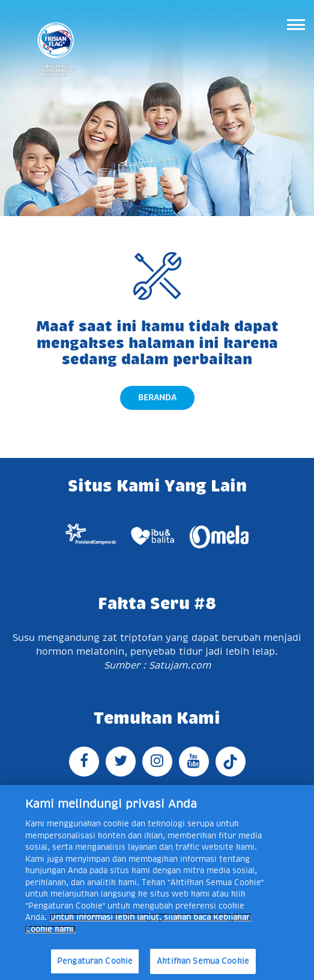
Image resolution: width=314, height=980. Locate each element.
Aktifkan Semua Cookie (203, 961)
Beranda (157, 397)
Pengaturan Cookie (95, 961)
